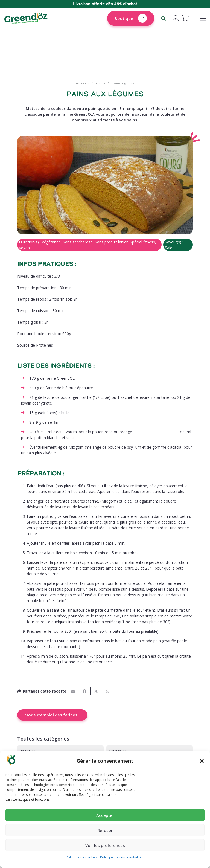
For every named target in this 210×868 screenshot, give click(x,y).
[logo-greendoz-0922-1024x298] (26, 18)
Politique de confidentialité (121, 857)
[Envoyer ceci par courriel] (73, 691)
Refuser (105, 830)
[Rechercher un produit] (163, 18)
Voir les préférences (105, 845)
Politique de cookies (82, 857)
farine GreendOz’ (61, 378)
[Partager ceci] (85, 691)
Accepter (105, 815)
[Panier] (185, 18)
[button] (202, 761)
